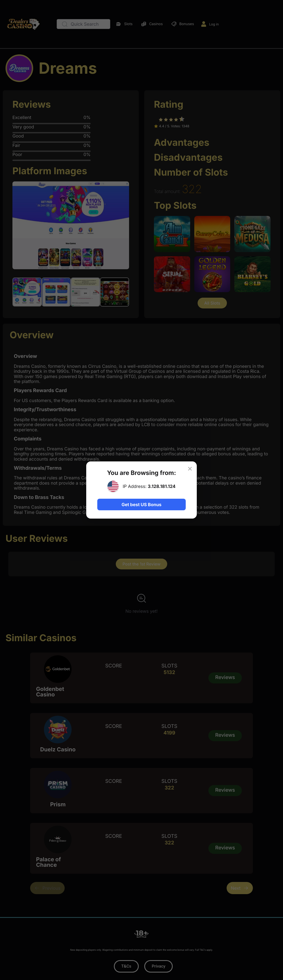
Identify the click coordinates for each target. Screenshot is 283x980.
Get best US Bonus (141, 504)
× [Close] (190, 468)
